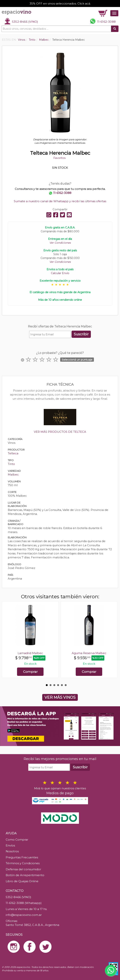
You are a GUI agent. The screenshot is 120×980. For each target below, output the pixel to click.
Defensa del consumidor (23, 869)
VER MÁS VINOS (60, 697)
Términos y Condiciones (23, 863)
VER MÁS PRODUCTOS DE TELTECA (60, 432)
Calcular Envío (60, 273)
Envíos (10, 845)
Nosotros (12, 851)
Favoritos (59, 158)
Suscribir (81, 334)
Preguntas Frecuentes (22, 857)
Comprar (30, 672)
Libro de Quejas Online (22, 881)
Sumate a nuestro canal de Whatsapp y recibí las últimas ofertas (60, 201)
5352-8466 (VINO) (25, 22)
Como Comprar (17, 840)
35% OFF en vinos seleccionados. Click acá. (60, 3)
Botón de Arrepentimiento (25, 875)
